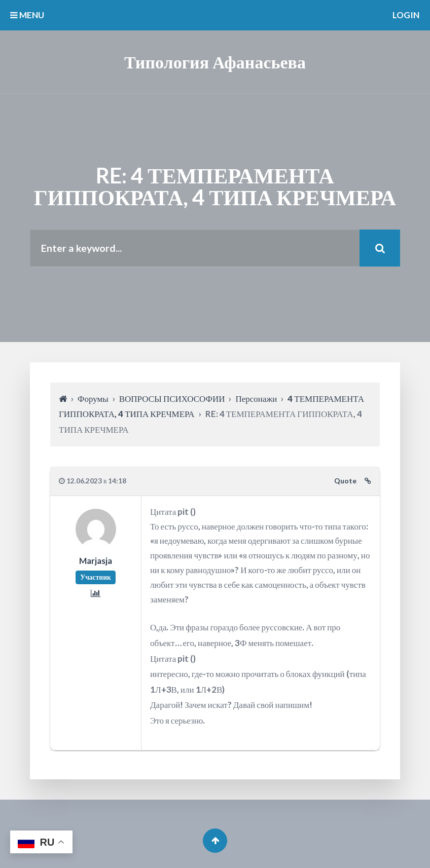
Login (406, 15)
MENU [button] (27, 15)
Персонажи (256, 399)
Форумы (93, 399)
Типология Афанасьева (215, 62)
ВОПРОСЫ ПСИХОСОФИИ (172, 399)
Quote (345, 481)
